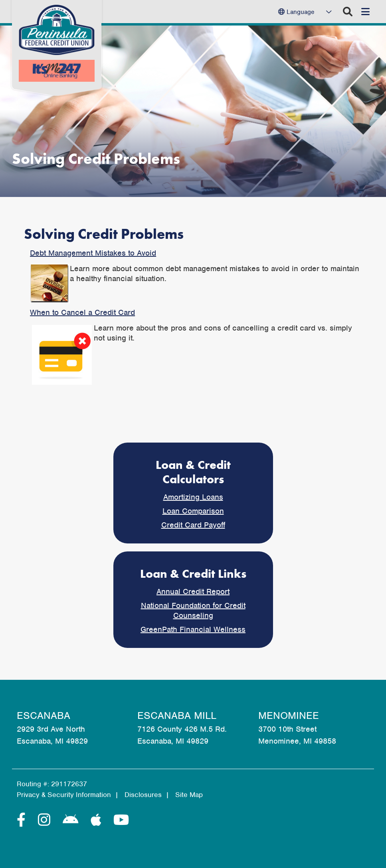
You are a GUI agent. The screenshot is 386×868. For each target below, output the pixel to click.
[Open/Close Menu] (365, 12)
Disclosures (143, 795)
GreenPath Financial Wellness (193, 629)
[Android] (73, 820)
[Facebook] (23, 820)
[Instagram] (46, 820)
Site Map (189, 795)
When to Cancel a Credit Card (82, 312)
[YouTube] (121, 820)
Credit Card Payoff (193, 525)
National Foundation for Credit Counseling (193, 610)
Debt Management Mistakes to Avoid (93, 253)
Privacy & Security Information (64, 795)
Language (300, 12)
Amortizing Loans (193, 497)
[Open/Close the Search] (348, 12)
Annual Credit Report (193, 591)
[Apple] (98, 820)
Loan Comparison (193, 511)
